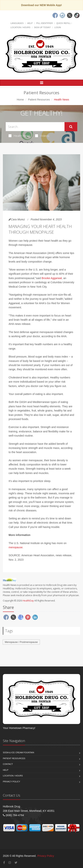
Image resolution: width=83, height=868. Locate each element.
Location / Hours (20, 27)
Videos (42, 136)
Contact (8, 764)
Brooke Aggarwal (52, 278)
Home (20, 100)
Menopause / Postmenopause (21, 642)
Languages (17, 23)
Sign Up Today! (42, 27)
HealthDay (28, 601)
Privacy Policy (12, 782)
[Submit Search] (71, 127)
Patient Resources (39, 100)
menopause (16, 547)
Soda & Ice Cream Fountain (19, 752)
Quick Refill (63, 23)
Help (30, 23)
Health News (19, 136)
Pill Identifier (44, 23)
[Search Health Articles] (35, 127)
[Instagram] (62, 15)
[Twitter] (70, 15)
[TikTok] (77, 15)
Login (58, 27)
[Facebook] (55, 15)
